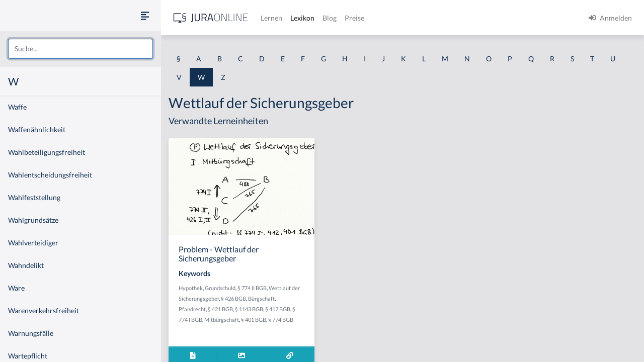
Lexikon (302, 18)
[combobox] (80, 49)
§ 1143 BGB (249, 309)
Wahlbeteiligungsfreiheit (47, 152)
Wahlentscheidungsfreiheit (50, 175)
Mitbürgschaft (222, 320)
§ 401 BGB (254, 320)
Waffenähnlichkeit (37, 129)
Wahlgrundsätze (33, 220)
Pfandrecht (192, 309)
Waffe (17, 107)
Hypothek (191, 288)
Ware (16, 288)
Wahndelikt (26, 265)
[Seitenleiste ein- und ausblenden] (145, 15)
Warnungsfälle (31, 333)
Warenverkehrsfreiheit (44, 310)
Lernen (271, 18)
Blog (330, 18)
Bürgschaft (261, 298)
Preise (354, 18)
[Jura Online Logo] (211, 18)
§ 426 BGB (233, 298)
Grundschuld (220, 288)
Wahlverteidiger (33, 243)
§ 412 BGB (278, 309)
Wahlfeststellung (34, 197)
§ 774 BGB (281, 320)
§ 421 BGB (220, 309)
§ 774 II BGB (252, 288)
